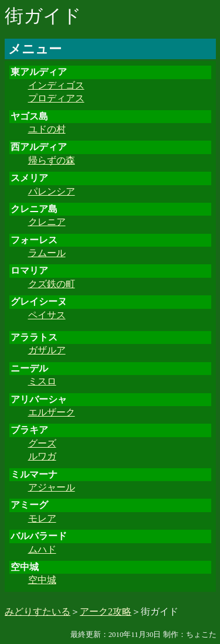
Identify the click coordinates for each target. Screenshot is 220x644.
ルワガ (42, 456)
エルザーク (52, 412)
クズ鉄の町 (52, 284)
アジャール (52, 487)
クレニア (47, 222)
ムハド (42, 549)
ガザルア (47, 350)
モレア (42, 518)
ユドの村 (47, 129)
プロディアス (56, 98)
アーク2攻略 (106, 611)
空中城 (42, 580)
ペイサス (47, 315)
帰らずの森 (52, 160)
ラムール (47, 253)
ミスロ (42, 381)
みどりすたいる (38, 611)
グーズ (42, 443)
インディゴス (56, 85)
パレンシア (52, 191)
